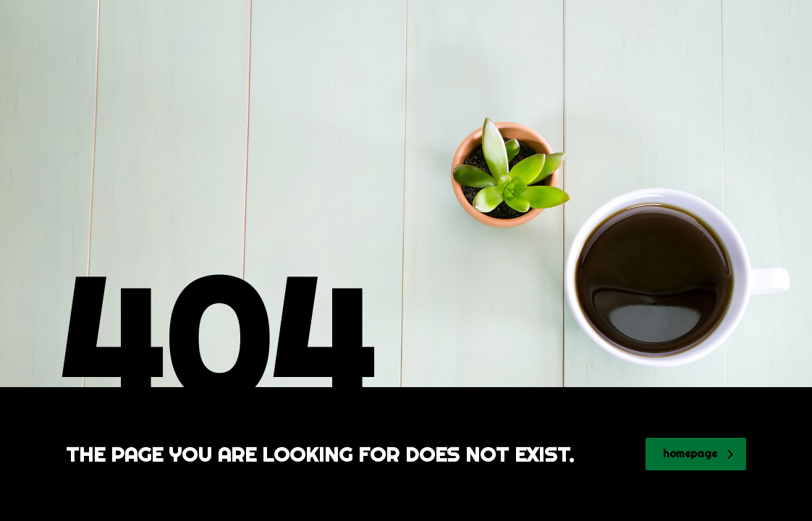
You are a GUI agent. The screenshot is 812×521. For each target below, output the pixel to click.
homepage (698, 454)
